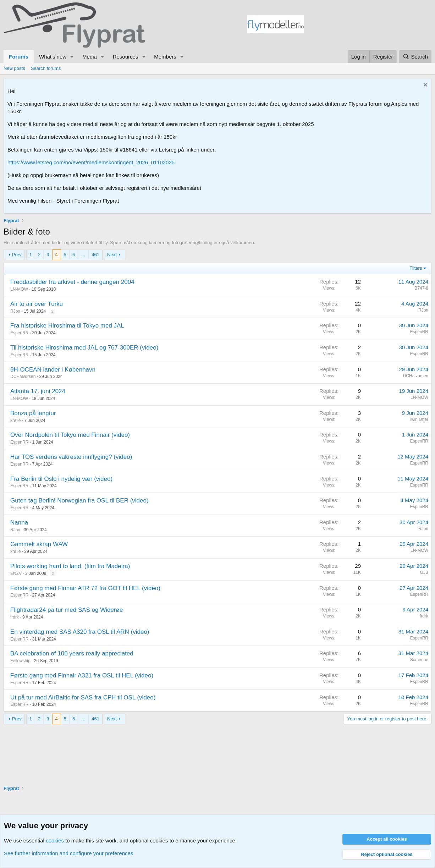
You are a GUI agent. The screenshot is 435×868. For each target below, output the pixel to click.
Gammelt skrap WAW (39, 544)
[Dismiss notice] (425, 86)
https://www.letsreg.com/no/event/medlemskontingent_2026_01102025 (91, 162)
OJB (424, 572)
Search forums (46, 68)
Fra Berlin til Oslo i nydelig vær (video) (61, 479)
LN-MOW (19, 289)
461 (95, 255)
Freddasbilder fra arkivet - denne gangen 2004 (72, 282)
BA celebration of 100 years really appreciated (72, 653)
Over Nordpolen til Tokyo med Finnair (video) (70, 435)
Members (165, 57)
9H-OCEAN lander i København (53, 370)
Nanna (19, 523)
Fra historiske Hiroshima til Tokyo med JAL (67, 326)
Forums (19, 57)
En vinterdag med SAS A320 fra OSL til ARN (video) (80, 632)
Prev (17, 255)
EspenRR (19, 333)
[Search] (415, 57)
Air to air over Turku (37, 304)
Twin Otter (419, 419)
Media (90, 57)
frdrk (15, 617)
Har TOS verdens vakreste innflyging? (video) (71, 457)
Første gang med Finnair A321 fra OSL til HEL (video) (82, 675)
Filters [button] (416, 268)
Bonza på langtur (33, 413)
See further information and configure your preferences (68, 853)
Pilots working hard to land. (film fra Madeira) (70, 566)
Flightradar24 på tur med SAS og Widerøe (67, 610)
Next (112, 255)
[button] (72, 57)
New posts (14, 68)
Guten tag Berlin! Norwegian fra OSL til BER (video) (79, 501)
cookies (55, 840)
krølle (15, 421)
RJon (15, 311)
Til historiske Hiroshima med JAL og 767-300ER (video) (84, 348)
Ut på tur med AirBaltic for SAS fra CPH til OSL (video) (83, 697)
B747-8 (421, 288)
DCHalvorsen (23, 377)
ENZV (16, 573)
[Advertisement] (368, 25)
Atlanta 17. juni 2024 (38, 391)
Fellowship (20, 661)
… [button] (83, 255)
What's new (53, 57)
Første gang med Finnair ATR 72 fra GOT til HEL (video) (85, 588)
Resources (126, 57)
